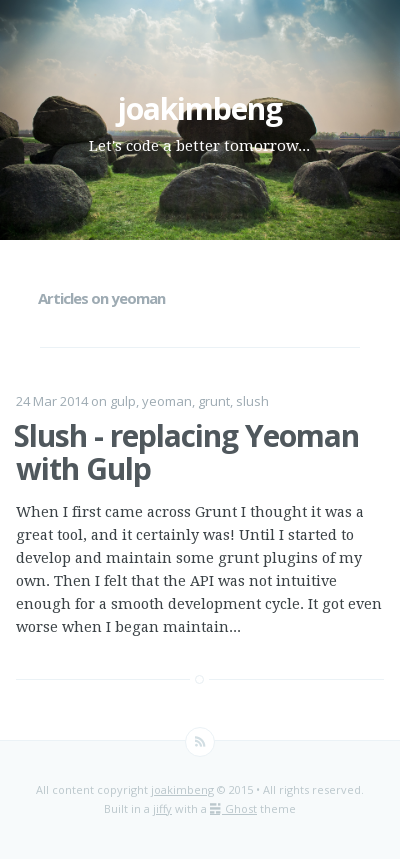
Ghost (233, 808)
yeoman (167, 401)
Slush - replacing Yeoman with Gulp (186, 452)
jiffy (162, 808)
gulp (123, 401)
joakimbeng (199, 108)
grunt (214, 401)
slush (252, 401)
